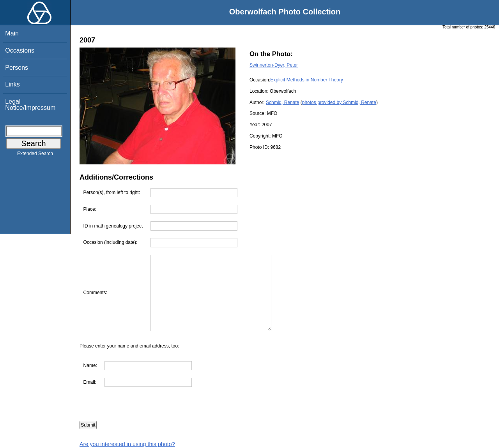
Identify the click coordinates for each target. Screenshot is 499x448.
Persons (17, 68)
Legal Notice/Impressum (30, 105)
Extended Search (35, 155)
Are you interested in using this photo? (127, 444)
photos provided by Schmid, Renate (339, 102)
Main (12, 33)
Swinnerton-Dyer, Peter (274, 65)
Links (12, 84)
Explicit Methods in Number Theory (307, 80)
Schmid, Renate (282, 102)
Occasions (20, 50)
